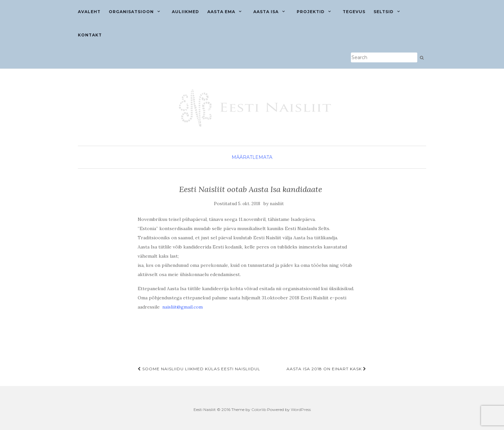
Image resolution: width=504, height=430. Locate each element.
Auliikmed (185, 12)
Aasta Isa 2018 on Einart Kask (326, 369)
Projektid (311, 12)
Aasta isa (266, 12)
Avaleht (89, 12)
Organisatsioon (131, 12)
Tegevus (354, 12)
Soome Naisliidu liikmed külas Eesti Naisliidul (199, 369)
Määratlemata (252, 157)
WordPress (301, 409)
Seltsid (384, 12)
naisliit (277, 204)
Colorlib (259, 409)
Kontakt (90, 35)
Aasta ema (221, 12)
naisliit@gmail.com (183, 307)
